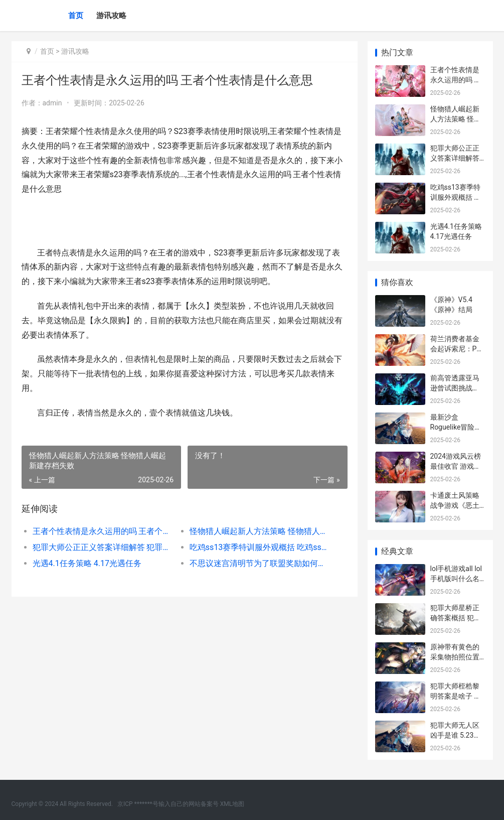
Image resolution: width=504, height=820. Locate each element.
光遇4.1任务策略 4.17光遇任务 (87, 563)
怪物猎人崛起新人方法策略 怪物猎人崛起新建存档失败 (260, 531)
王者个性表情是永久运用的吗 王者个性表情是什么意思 (103, 531)
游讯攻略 (111, 16)
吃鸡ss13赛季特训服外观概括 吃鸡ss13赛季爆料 (260, 547)
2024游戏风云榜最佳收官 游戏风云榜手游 (456, 466)
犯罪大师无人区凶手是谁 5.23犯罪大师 (456, 735)
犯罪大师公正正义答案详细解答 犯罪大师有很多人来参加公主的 (103, 547)
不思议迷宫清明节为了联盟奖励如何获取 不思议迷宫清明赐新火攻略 (260, 563)
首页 (76, 16)
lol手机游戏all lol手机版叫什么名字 (456, 578)
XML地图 (232, 804)
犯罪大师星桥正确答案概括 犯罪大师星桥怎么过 (456, 618)
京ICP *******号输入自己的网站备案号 (168, 804)
